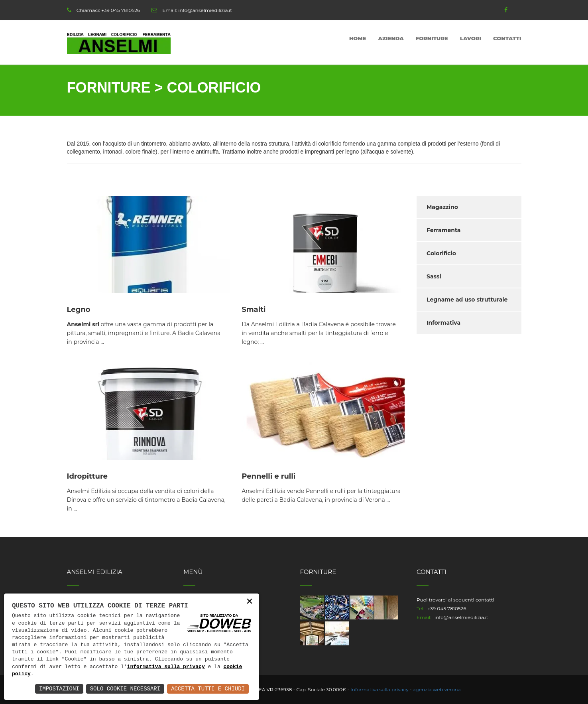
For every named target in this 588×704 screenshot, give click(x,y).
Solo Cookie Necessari (125, 689)
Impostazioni (59, 689)
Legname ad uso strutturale (467, 300)
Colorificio (441, 253)
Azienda (391, 38)
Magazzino (442, 207)
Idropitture (87, 476)
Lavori (471, 38)
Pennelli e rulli (268, 476)
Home (358, 38)
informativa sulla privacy (166, 667)
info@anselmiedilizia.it (205, 10)
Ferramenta (443, 230)
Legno (79, 310)
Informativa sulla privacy (380, 689)
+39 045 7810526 (121, 10)
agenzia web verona (437, 689)
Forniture (432, 38)
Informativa (443, 323)
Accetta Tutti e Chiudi (208, 689)
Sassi (434, 276)
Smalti (254, 310)
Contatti (507, 38)
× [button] (250, 602)
